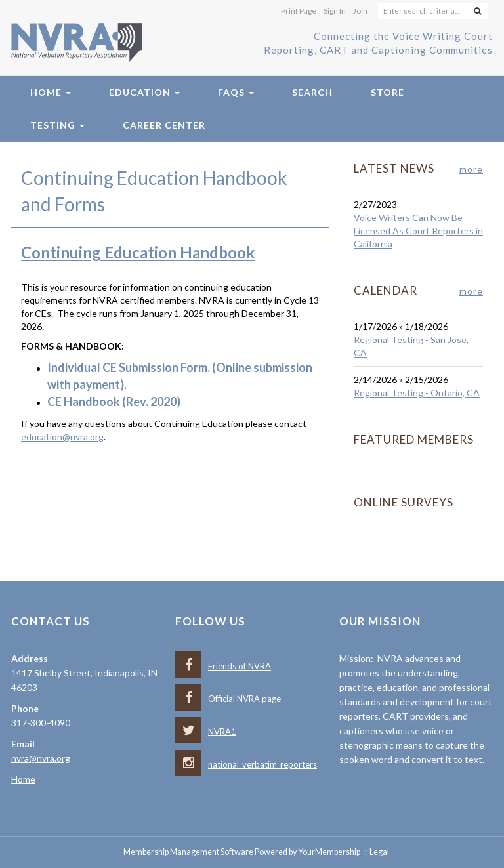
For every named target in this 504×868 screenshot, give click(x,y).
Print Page (299, 11)
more (471, 169)
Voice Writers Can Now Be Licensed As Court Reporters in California (418, 231)
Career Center (164, 125)
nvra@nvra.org (41, 758)
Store (388, 92)
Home (51, 92)
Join (360, 11)
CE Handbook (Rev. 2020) (114, 402)
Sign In (335, 11)
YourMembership (329, 852)
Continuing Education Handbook (138, 252)
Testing (57, 125)
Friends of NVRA (223, 666)
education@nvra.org (62, 437)
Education (144, 92)
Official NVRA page (228, 699)
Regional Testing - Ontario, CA (417, 393)
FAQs (236, 92)
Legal (379, 852)
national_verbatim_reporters (246, 764)
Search (312, 92)
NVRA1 (206, 732)
